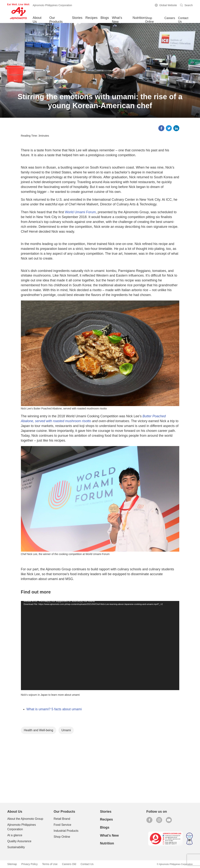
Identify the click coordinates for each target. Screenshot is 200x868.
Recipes (91, 18)
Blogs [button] (105, 18)
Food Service (62, 825)
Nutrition (139, 18)
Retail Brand (62, 819)
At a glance (15, 835)
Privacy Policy (29, 864)
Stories (77, 18)
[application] (100, 646)
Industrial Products (66, 831)
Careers (170, 18)
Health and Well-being (39, 730)
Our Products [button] (56, 19)
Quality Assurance (19, 841)
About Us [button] (37, 19)
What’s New (117, 19)
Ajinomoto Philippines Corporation (22, 827)
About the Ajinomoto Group (25, 819)
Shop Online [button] (149, 20)
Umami (66, 730)
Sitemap (12, 864)
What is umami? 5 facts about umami (54, 709)
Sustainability (16, 847)
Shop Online (62, 837)
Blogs (105, 827)
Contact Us (183, 20)
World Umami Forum (80, 212)
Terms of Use (50, 864)
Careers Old (69, 864)
